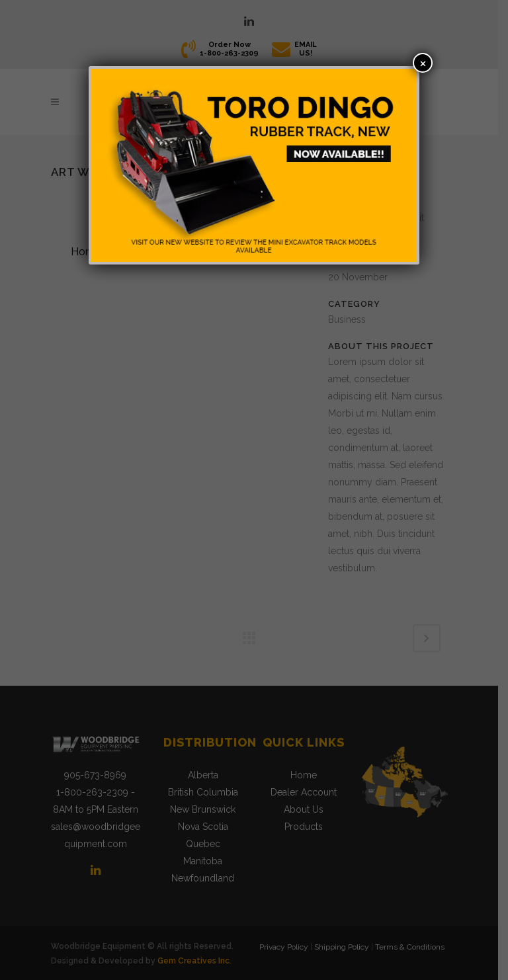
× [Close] (423, 62)
